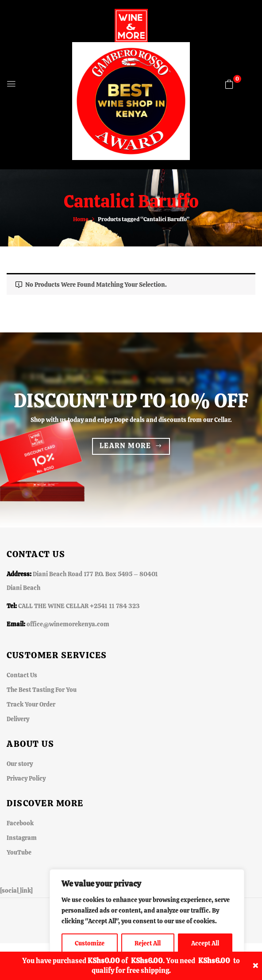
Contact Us (22, 675)
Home (81, 219)
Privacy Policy (26, 778)
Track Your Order (31, 704)
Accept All (205, 943)
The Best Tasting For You (42, 690)
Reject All (148, 943)
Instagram (22, 838)
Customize (90, 943)
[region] (147, 916)
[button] (229, 84)
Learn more (125, 446)
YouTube (19, 852)
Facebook (20, 823)
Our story (20, 764)
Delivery (18, 719)
